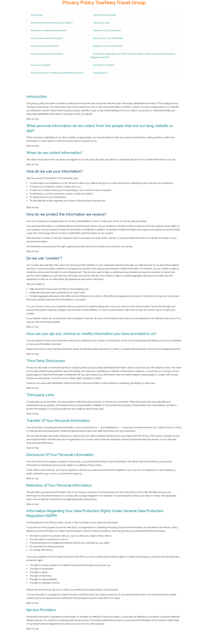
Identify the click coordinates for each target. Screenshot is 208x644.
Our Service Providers (104, 65)
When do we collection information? (49, 31)
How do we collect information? (47, 38)
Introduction (37, 15)
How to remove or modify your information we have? (57, 73)
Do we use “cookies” (41, 65)
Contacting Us (100, 73)
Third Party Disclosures (104, 15)
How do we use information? (45, 46)
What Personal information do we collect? (52, 23)
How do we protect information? (47, 54)
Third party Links (101, 23)
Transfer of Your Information (107, 31)
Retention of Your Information (108, 46)
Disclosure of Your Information (108, 38)
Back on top (33, 119)
